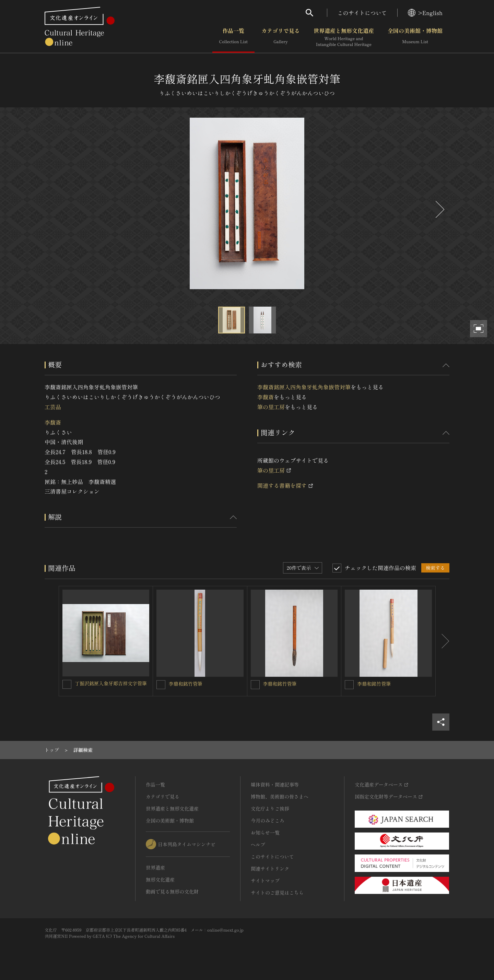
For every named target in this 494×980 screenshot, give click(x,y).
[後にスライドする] (439, 209)
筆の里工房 (271, 407)
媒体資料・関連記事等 (275, 784)
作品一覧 (233, 37)
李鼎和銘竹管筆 (186, 684)
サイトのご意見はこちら (277, 893)
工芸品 (53, 407)
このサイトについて (362, 13)
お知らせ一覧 (265, 833)
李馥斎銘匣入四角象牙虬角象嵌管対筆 (304, 387)
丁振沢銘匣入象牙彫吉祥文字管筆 (111, 683)
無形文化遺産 (160, 879)
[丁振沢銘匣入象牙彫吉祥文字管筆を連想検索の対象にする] (67, 684)
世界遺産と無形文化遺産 (344, 37)
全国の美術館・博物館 (415, 37)
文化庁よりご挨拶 (270, 808)
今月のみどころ (268, 820)
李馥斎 (53, 422)
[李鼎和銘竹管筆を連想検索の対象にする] (161, 685)
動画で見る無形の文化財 (172, 892)
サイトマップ (265, 881)
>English (425, 13)
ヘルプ (258, 845)
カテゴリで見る (281, 37)
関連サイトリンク (270, 869)
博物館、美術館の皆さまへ (280, 796)
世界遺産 (155, 867)
